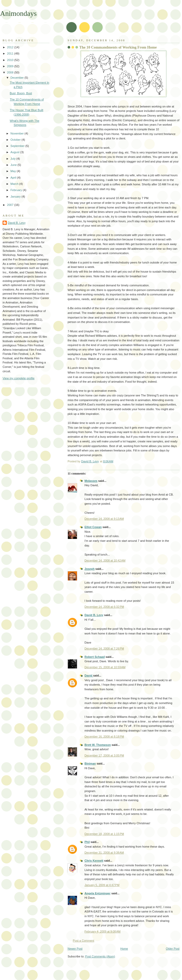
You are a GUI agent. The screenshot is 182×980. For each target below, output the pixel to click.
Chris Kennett (94, 861)
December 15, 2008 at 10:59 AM (105, 667)
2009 (11, 66)
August (15, 152)
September (18, 146)
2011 (11, 53)
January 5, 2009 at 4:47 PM (102, 885)
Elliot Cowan (93, 527)
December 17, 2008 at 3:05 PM (104, 755)
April (14, 178)
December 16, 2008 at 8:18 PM (104, 736)
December (17, 78)
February (17, 190)
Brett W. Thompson (98, 745)
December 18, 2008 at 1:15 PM (104, 834)
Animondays (18, 13)
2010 (11, 60)
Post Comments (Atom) (100, 956)
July (13, 159)
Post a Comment (83, 941)
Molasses (91, 481)
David (89, 675)
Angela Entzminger (97, 893)
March (15, 184)
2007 (11, 205)
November (17, 133)
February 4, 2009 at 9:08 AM (102, 931)
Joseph (90, 569)
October (16, 140)
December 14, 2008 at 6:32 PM (104, 607)
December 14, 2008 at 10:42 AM (105, 560)
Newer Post (75, 949)
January (16, 197)
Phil (87, 842)
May (14, 171)
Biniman (90, 763)
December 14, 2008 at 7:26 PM (104, 648)
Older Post (173, 949)
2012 (11, 47)
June (14, 165)
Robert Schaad (95, 657)
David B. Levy (94, 615)
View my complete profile (19, 378)
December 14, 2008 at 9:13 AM (104, 519)
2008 (11, 72)
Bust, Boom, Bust (21, 93)
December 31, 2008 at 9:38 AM (104, 853)
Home (124, 949)
